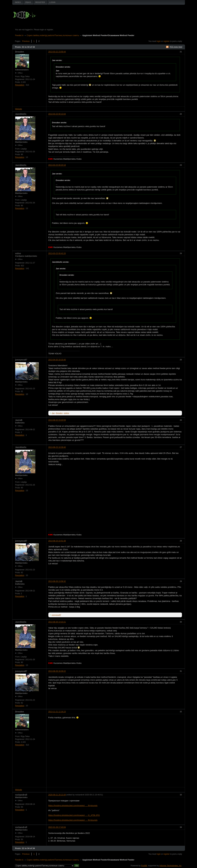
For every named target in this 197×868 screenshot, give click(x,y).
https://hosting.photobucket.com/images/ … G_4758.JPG (74, 815)
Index (18, 2)
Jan (53, 413)
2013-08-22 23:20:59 (57, 420)
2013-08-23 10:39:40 (57, 447)
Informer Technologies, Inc (171, 866)
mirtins (66, 413)
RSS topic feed (176, 47)
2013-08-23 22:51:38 (57, 541)
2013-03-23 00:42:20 (57, 253)
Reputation (20, 85)
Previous (26, 41)
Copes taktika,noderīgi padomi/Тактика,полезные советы (53, 35)
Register (40, 2)
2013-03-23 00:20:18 (57, 165)
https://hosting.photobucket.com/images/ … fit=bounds (73, 806)
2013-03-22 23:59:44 (57, 52)
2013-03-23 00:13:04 (57, 114)
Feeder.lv (19, 35)
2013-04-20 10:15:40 (57, 360)
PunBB (144, 866)
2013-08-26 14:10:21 (57, 622)
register (167, 41)
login (159, 41)
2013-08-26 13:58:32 (57, 581)
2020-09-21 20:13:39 (57, 795)
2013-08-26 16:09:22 (57, 671)
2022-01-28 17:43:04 (57, 827)
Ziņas (28, 2)
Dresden (59, 413)
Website (19, 109)
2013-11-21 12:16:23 (57, 712)
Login (52, 2)
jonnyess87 (56, 615)
